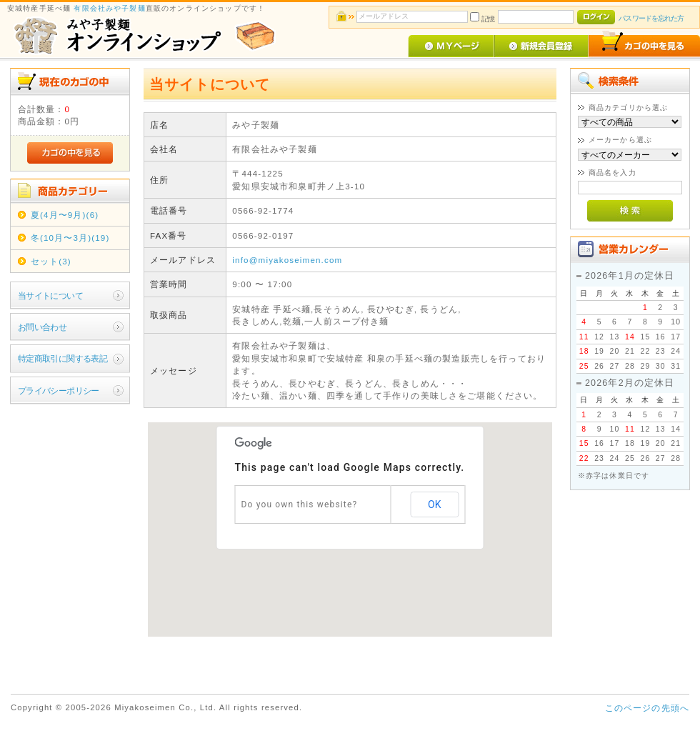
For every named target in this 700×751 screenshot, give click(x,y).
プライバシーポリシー (59, 391)
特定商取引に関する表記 (63, 358)
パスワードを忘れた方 (651, 18)
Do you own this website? (299, 504)
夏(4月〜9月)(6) (65, 215)
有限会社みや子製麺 (109, 8)
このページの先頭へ (647, 708)
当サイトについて (50, 295)
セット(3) (51, 261)
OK (434, 504)
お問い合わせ (42, 327)
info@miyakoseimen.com (287, 260)
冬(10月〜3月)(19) (70, 238)
